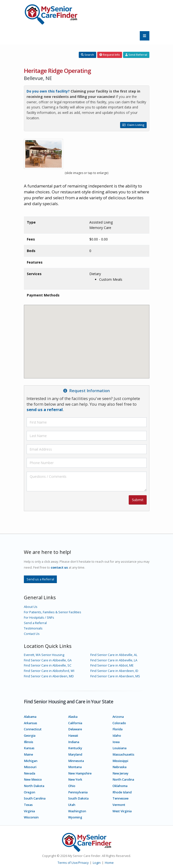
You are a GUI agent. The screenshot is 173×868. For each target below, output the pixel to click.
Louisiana (119, 748)
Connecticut (33, 729)
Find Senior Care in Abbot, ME (112, 665)
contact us (59, 568)
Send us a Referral (40, 579)
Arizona (118, 717)
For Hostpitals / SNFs (39, 618)
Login (97, 863)
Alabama (30, 717)
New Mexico (33, 780)
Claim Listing (133, 125)
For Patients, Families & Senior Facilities (53, 612)
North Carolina (123, 780)
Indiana (74, 742)
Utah (72, 805)
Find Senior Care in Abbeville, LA (114, 660)
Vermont (119, 805)
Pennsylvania (78, 792)
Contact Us (32, 634)
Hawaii (73, 736)
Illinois (29, 742)
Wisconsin (31, 817)
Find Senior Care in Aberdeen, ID (114, 671)
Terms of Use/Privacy (73, 863)
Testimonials (33, 628)
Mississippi (120, 761)
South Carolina (35, 798)
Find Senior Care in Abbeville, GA (48, 660)
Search (87, 55)
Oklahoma (120, 786)
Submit (138, 500)
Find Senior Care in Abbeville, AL (114, 655)
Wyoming (75, 817)
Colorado (119, 723)
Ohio (72, 786)
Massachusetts (123, 754)
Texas (28, 805)
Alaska (73, 717)
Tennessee (120, 798)
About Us (31, 607)
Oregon (30, 792)
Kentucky (75, 748)
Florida (118, 729)
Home (109, 863)
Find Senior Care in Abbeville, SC (48, 665)
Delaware (75, 729)
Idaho (117, 736)
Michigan (31, 761)
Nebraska (119, 767)
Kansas (29, 748)
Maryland (75, 754)
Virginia (29, 811)
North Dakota (34, 786)
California (75, 723)
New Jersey (120, 773)
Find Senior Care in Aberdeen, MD (49, 676)
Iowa (116, 742)
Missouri (30, 767)
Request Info (110, 55)
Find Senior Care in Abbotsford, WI (49, 671)
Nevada (30, 773)
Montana (75, 767)
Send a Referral (35, 623)
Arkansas (31, 723)
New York (75, 780)
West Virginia (122, 811)
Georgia (30, 736)
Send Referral (136, 55)
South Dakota (78, 798)
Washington (77, 811)
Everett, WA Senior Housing (44, 655)
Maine (28, 754)
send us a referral (45, 409)
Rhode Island (122, 792)
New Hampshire (80, 773)
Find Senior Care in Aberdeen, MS (115, 676)
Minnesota (76, 761)
